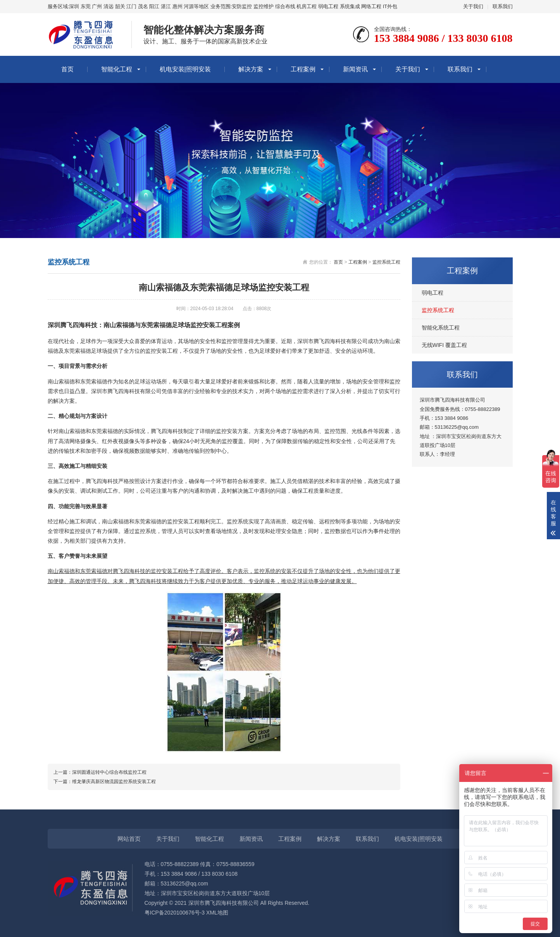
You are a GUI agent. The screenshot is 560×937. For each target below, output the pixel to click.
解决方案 (251, 69)
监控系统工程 (438, 310)
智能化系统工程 (441, 328)
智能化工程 (117, 69)
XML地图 (217, 913)
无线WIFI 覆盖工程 (444, 345)
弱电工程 (432, 293)
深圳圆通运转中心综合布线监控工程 (109, 772)
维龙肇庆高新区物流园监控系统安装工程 (114, 782)
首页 (67, 69)
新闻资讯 (355, 69)
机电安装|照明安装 (185, 69)
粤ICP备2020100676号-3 (175, 913)
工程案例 (303, 69)
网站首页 (129, 839)
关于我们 (473, 6)
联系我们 (503, 6)
